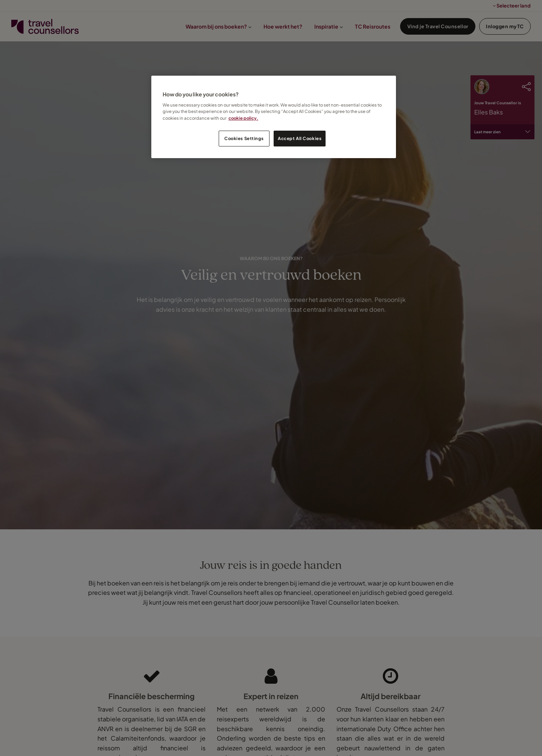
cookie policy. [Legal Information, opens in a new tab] (243, 118)
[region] (274, 117)
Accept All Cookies (300, 138)
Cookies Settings (244, 138)
